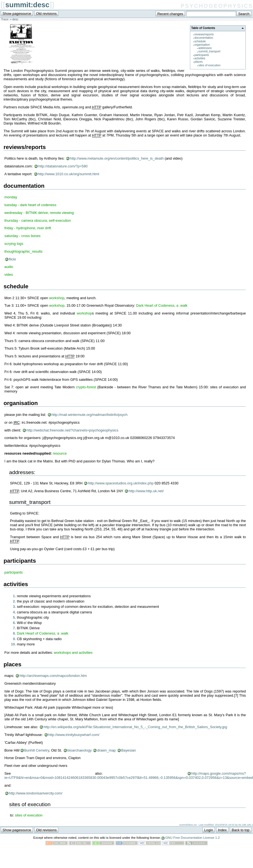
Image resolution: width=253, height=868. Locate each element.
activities (200, 58)
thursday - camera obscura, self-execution (38, 220)
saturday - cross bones (22, 236)
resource (60, 453)
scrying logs (14, 244)
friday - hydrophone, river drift (28, 228)
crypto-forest (86, 387)
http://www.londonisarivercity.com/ (36, 793)
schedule (200, 41)
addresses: (205, 48)
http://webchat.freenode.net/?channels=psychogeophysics (72, 430)
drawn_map (106, 750)
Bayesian (129, 750)
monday (11, 197)
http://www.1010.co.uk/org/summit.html (69, 174)
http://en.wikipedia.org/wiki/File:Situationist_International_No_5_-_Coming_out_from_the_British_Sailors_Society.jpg (135, 727)
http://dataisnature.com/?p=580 (63, 166)
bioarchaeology (80, 750)
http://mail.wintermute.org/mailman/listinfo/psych (90, 415)
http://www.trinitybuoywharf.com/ (74, 735)
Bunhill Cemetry (37, 750)
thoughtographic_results (24, 251)
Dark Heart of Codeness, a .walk (162, 305)
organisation (202, 45)
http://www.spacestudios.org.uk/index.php (121, 483)
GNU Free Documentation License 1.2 (192, 838)
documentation (204, 38)
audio (9, 267)
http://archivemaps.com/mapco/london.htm (53, 676)
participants (202, 55)
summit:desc (27, 5)
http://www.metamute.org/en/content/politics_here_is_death (117, 158)
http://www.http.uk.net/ (146, 491)
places (199, 62)
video (9, 275)
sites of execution (209, 65)
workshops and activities (73, 653)
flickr (13, 259)
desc (15, 19)
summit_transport (209, 51)
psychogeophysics (217, 5)
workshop (57, 298)
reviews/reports (204, 34)
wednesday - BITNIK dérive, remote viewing (39, 213)
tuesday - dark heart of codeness (30, 205)
